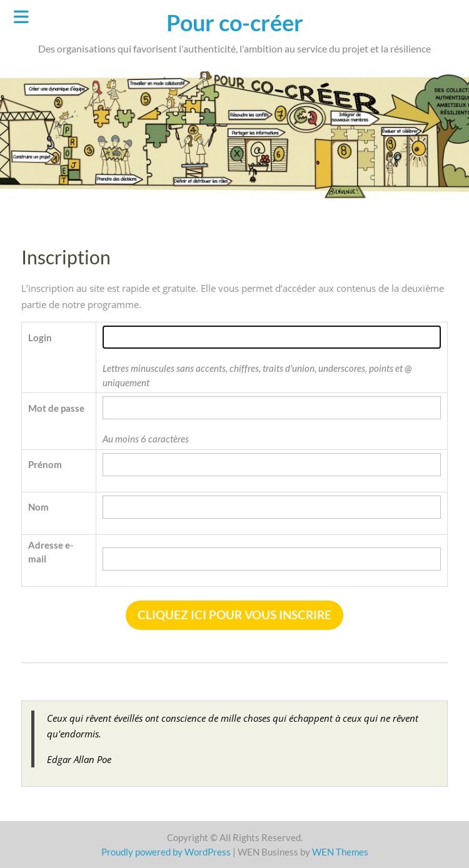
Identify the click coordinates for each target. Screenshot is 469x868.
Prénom (45, 464)
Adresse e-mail (51, 552)
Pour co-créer (235, 22)
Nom (38, 507)
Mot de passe (56, 408)
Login (40, 337)
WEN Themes (340, 852)
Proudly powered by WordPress (166, 852)
